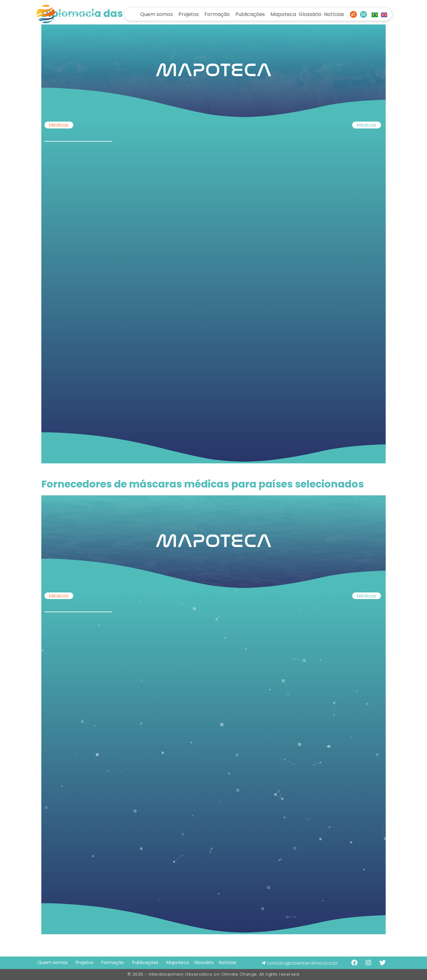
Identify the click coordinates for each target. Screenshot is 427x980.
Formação (217, 14)
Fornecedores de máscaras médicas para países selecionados (203, 484)
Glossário (310, 14)
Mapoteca (283, 14)
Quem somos (157, 14)
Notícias (334, 14)
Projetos (189, 14)
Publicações (250, 14)
